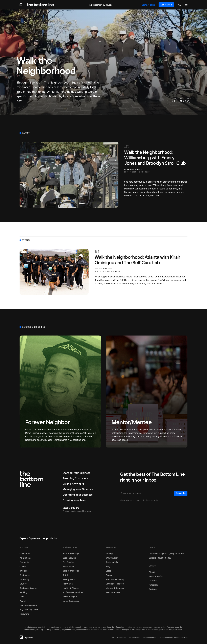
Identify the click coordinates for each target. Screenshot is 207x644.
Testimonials (112, 562)
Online (23, 567)
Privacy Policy (140, 500)
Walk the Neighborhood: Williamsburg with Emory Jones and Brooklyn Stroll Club (156, 155)
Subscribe (181, 493)
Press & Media (156, 576)
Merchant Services (115, 588)
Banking (23, 592)
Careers (153, 581)
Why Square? (112, 558)
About (152, 572)
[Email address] (154, 493)
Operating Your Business (78, 495)
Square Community (115, 579)
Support (110, 575)
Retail (65, 575)
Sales (108, 571)
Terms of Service (149, 638)
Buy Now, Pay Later (29, 610)
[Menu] (186, 5)
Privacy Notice (135, 638)
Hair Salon (68, 584)
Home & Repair (70, 597)
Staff (22, 597)
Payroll (23, 601)
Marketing (24, 579)
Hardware (24, 614)
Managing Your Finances (78, 489)
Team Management (29, 605)
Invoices (23, 571)
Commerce (25, 554)
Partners (153, 589)
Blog (108, 567)
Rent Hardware (113, 592)
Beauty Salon (69, 579)
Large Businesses (71, 601)
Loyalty (23, 584)
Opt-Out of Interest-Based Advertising (173, 638)
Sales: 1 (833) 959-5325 (160, 558)
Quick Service (69, 558)
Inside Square (71, 508)
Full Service (68, 562)
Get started (166, 5)
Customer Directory (29, 588)
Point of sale (26, 558)
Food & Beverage (71, 554)
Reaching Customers (75, 478)
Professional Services (73, 592)
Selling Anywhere (73, 484)
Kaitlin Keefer (134, 169)
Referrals (153, 585)
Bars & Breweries (71, 571)
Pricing (109, 554)
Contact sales (148, 5)
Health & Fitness (71, 588)
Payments (24, 562)
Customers (25, 575)
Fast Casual (68, 567)
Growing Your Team (74, 500)
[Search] (180, 5)
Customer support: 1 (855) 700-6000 (166, 554)
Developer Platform (115, 584)
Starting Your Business (76, 473)
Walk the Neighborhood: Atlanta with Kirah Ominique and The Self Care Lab (141, 257)
